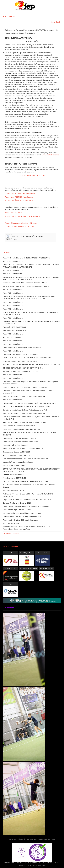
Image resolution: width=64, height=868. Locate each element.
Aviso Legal (56, 863)
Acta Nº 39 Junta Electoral (13, 261)
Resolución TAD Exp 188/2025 (15, 330)
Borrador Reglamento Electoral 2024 (17, 503)
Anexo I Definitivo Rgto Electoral (15, 445)
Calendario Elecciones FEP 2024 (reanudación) (21, 354)
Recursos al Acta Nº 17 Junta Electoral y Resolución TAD (25, 413)
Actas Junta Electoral (11, 523)
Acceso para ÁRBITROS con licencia (19, 200)
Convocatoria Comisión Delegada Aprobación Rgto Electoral (26, 506)
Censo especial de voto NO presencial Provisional (22, 347)
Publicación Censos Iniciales (14, 490)
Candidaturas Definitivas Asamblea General (20, 438)
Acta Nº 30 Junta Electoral (13, 334)
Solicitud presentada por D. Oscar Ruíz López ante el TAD (25, 410)
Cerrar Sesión (56, 22)
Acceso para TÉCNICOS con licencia (19, 197)
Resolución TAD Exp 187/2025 (15, 327)
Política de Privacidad (31, 863)
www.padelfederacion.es (50, 155)
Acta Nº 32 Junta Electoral (13, 309)
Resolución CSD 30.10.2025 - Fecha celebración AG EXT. (25, 283)
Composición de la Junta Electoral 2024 (18, 462)
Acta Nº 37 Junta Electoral (13, 274)
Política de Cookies (46, 863)
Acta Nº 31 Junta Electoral (13, 318)
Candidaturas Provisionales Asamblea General (21, 442)
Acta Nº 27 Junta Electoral (13, 344)
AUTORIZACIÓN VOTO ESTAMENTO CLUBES (21, 371)
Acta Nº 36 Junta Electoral (13, 290)
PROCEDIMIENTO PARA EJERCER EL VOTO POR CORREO (27, 358)
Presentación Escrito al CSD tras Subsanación (21, 520)
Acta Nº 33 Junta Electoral (13, 306)
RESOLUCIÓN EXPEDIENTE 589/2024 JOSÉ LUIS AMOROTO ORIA (30, 403)
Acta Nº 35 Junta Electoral (13, 293)
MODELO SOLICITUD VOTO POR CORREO (20, 361)
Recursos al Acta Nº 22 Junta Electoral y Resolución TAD (25, 396)
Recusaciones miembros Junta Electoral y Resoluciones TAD (26, 459)
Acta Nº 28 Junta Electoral (13, 341)
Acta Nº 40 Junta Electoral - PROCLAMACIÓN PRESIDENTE (26, 258)
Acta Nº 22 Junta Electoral (13, 400)
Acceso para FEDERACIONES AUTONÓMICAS (23, 216)
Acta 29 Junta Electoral (12, 337)
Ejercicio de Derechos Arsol (29, 865)
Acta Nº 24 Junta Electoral (13, 378)
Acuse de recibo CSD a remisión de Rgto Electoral (22, 513)
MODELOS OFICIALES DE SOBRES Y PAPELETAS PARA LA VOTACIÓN (31, 365)
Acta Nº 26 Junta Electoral (13, 351)
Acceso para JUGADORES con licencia (20, 194)
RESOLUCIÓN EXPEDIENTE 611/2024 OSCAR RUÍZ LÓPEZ (27, 406)
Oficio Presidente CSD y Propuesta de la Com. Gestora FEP (26, 387)
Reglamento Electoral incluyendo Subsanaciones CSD (24, 448)
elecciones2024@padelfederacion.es (32, 175)
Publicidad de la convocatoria (14, 465)
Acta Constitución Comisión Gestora (17, 455)
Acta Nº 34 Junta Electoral (13, 302)
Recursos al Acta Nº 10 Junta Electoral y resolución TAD (24, 422)
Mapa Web (42, 865)
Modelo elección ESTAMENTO (15, 478)
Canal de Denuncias (17, 863)
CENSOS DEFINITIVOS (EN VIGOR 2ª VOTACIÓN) (23, 368)
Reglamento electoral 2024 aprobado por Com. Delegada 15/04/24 (28, 500)
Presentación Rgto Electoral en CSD (17, 510)
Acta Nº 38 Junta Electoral (13, 270)
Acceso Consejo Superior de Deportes (19, 226)
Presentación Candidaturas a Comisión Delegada (22, 429)
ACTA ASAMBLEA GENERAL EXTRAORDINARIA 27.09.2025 (26, 286)
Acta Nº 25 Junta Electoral (13, 375)
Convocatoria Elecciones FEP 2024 (16, 452)
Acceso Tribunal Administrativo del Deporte (21, 223)
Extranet (7, 863)
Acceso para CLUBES (13, 213)
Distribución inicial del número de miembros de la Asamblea (26, 481)
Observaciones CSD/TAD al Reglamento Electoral (22, 517)
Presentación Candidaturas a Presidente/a (19, 426)
